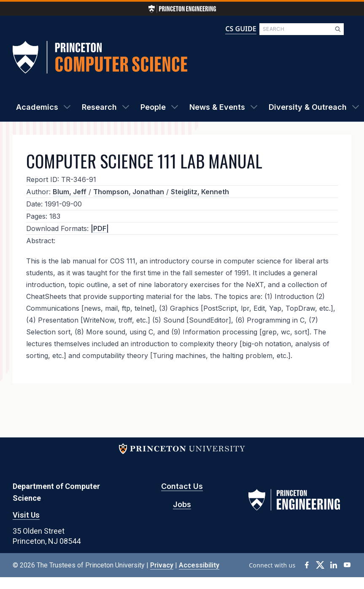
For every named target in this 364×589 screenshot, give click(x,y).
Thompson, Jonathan (129, 192)
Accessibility (199, 565)
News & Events (217, 107)
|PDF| (100, 228)
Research (99, 107)
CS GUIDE (241, 29)
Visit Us (26, 515)
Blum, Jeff (70, 192)
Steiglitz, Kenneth (200, 192)
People (153, 107)
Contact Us (182, 486)
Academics (37, 107)
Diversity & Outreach (308, 107)
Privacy (162, 565)
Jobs (182, 504)
